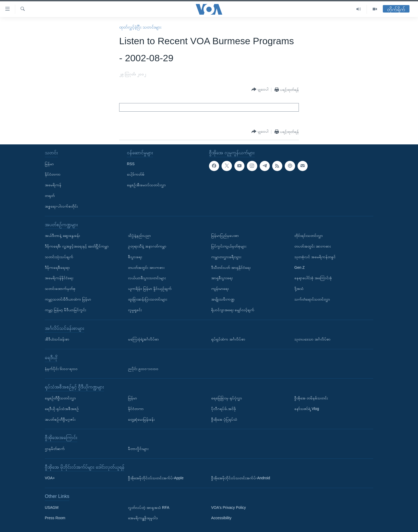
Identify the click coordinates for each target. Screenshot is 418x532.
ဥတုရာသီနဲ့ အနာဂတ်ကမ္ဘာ (147, 246)
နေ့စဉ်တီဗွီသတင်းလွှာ (60, 398)
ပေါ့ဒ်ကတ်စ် (136, 174)
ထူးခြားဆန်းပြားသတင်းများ (148, 299)
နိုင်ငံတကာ (53, 174)
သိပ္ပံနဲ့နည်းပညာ (139, 235)
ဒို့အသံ (299, 289)
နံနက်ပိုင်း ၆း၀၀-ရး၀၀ (61, 368)
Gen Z (300, 267)
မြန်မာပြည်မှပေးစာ (225, 235)
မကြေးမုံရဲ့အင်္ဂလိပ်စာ (143, 339)
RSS (131, 164)
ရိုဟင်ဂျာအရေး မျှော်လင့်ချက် (233, 310)
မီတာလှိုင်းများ (138, 449)
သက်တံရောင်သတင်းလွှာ (312, 299)
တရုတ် (50, 196)
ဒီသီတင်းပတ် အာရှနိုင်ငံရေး (231, 267)
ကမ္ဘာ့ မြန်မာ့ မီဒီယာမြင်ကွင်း (65, 310)
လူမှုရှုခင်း (135, 310)
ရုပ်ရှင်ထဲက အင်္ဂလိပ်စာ (228, 339)
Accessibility (221, 518)
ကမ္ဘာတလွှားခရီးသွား (226, 257)
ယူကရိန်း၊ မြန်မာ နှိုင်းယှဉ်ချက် (150, 289)
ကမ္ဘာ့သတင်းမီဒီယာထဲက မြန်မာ (68, 299)
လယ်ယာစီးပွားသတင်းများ (147, 278)
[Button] (260, 90)
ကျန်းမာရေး (220, 289)
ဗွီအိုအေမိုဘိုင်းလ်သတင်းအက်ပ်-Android (241, 478)
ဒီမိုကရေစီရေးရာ (57, 267)
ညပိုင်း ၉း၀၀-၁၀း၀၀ (143, 368)
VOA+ (50, 478)
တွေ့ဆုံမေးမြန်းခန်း (141, 419)
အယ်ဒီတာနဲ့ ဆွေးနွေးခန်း (62, 235)
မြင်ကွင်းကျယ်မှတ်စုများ (229, 246)
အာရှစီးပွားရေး (222, 278)
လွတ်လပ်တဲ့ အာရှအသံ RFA (149, 507)
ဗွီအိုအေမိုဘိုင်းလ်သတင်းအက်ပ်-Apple (156, 478)
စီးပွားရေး (135, 257)
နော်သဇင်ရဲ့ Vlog (307, 408)
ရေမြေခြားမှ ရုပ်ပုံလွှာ (227, 398)
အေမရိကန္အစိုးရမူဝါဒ (143, 518)
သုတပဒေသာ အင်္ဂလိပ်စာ (312, 339)
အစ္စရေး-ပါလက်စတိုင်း (61, 206)
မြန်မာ (49, 164)
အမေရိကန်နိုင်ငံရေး (59, 278)
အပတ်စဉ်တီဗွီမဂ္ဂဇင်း (60, 419)
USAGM (52, 507)
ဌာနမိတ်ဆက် (55, 449)
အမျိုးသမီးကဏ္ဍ (223, 299)
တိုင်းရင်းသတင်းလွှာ (309, 235)
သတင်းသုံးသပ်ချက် (59, 257)
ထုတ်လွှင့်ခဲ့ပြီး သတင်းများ (140, 27)
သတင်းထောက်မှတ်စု (60, 289)
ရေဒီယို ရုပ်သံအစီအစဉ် (62, 408)
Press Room (55, 518)
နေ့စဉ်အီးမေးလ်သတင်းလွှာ (146, 185)
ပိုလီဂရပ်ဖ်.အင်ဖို (224, 408)
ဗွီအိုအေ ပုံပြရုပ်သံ (224, 419)
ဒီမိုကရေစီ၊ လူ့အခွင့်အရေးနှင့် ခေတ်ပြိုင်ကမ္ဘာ (77, 246)
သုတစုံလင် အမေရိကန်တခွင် (315, 257)
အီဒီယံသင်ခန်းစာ (57, 339)
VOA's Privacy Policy (228, 507)
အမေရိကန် (53, 185)
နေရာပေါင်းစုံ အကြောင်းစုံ (313, 278)
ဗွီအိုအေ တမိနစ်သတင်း (311, 398)
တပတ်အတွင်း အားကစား (146, 267)
